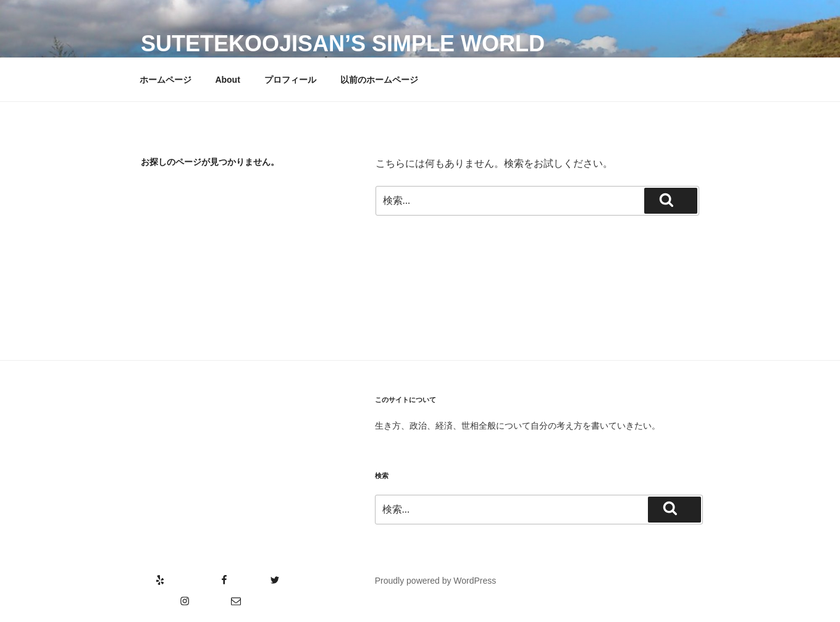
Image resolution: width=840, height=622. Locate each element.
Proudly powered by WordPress (436, 581)
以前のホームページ (379, 80)
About (227, 80)
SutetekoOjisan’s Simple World (343, 44)
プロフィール (290, 80)
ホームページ (166, 80)
